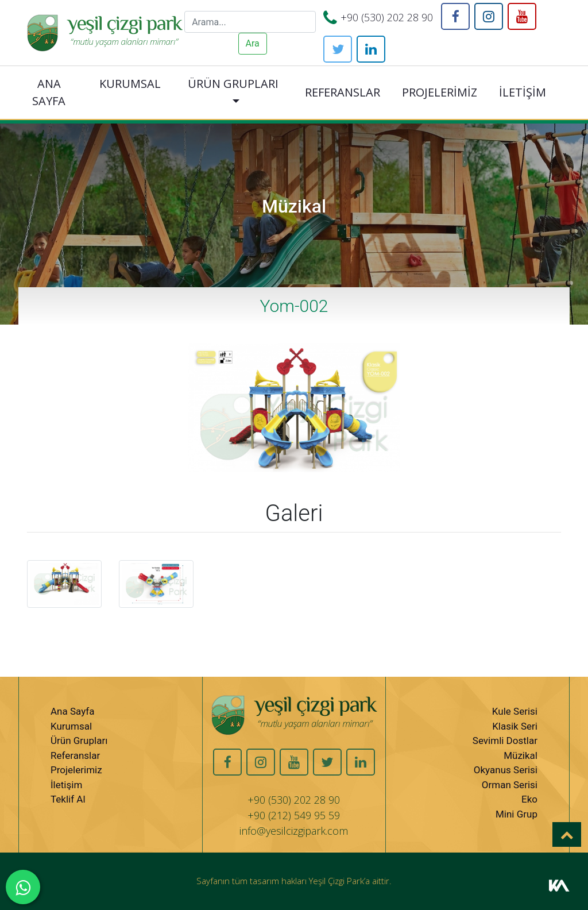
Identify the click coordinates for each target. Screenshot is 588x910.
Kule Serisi (515, 711)
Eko (529, 799)
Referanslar (75, 755)
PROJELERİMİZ (440, 92)
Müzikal (521, 755)
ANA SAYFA (49, 92)
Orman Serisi (510, 785)
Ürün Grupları (79, 741)
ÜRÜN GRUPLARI (233, 84)
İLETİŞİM (523, 92)
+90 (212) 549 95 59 (294, 815)
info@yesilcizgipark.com (294, 831)
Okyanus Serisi (506, 770)
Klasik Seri (515, 726)
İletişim (66, 785)
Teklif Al (68, 799)
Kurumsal (71, 726)
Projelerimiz (76, 770)
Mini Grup (517, 814)
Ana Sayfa (72, 711)
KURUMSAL (130, 84)
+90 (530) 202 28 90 (387, 17)
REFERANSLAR (343, 92)
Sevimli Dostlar (505, 741)
